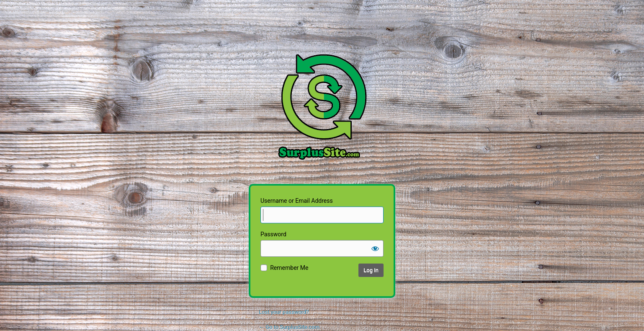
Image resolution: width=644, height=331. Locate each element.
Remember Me (289, 268)
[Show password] (375, 248)
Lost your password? (284, 312)
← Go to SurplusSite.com (289, 327)
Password (273, 234)
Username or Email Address (297, 201)
